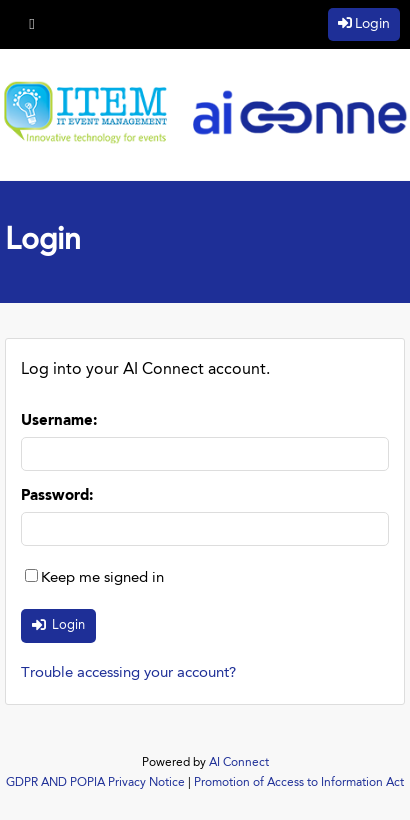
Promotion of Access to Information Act (299, 783)
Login (372, 24)
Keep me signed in (102, 578)
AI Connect (239, 763)
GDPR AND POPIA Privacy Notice (95, 783)
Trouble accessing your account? (128, 673)
